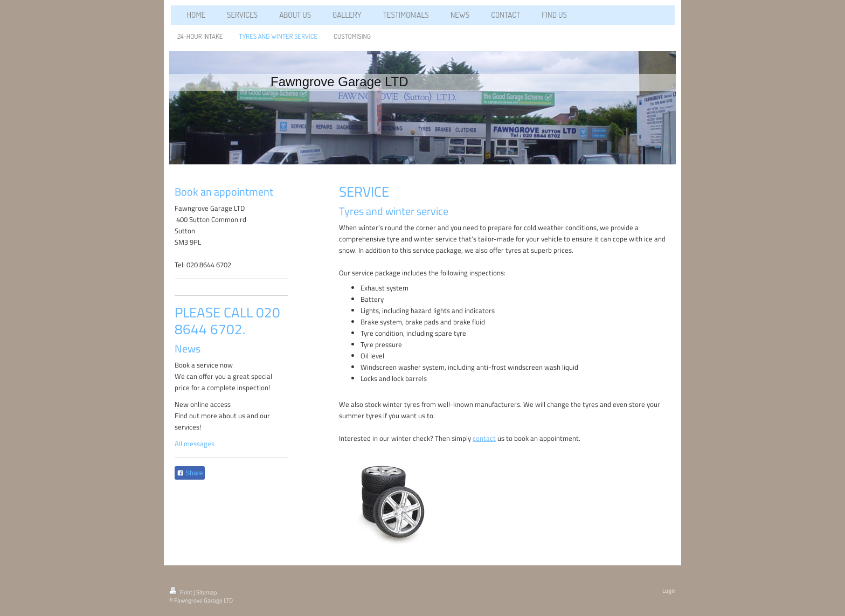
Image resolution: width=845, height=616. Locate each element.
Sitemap (207, 592)
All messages (195, 444)
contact (484, 438)
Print (181, 592)
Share (190, 473)
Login (669, 591)
